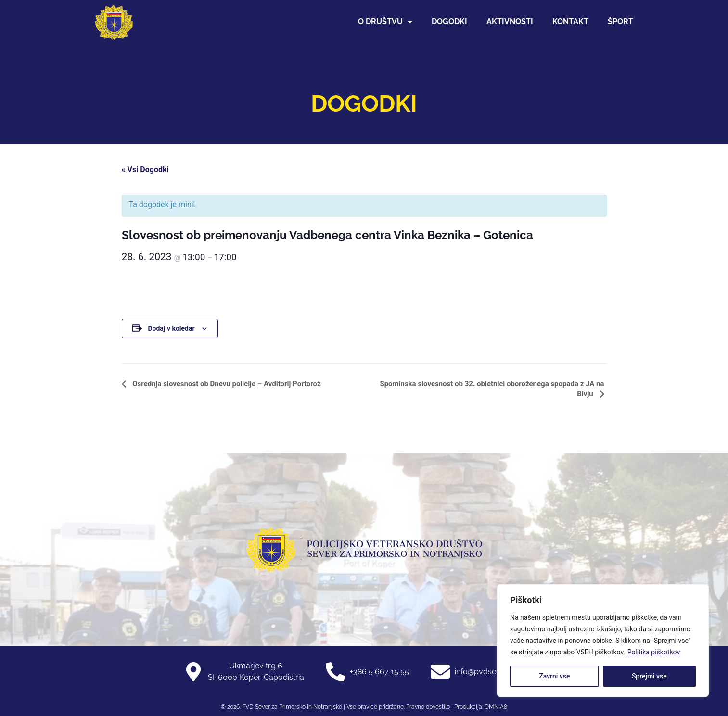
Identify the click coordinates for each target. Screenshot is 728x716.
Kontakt (570, 21)
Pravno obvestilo (427, 707)
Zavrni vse (554, 676)
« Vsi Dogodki (145, 170)
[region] (603, 641)
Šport (620, 21)
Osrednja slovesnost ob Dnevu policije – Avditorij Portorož (226, 384)
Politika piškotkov (654, 652)
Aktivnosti (510, 21)
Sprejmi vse (649, 676)
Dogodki (449, 21)
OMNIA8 (496, 707)
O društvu (385, 22)
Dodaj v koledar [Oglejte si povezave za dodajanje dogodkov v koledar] (171, 328)
